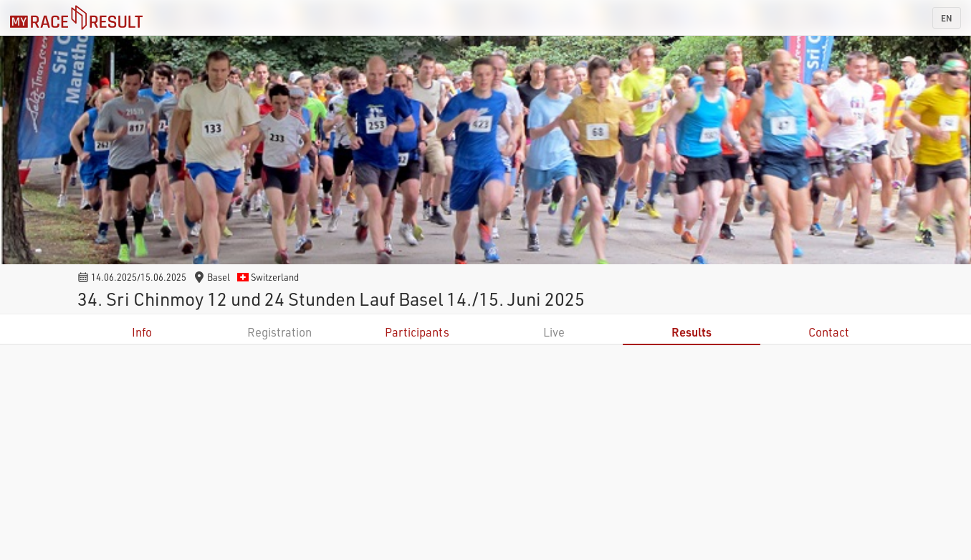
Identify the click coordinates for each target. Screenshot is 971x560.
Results (692, 332)
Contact (829, 332)
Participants (417, 332)
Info (142, 332)
